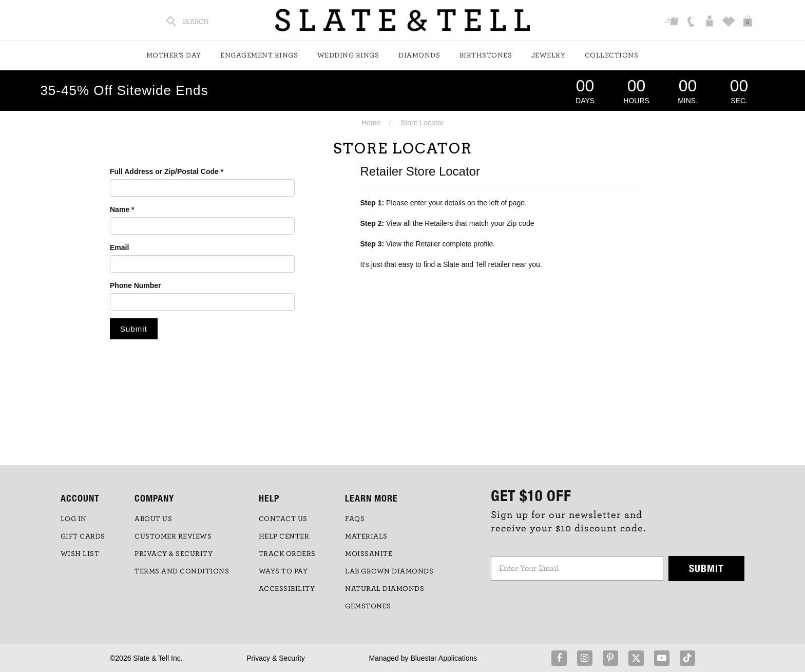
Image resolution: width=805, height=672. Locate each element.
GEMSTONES (368, 606)
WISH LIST (80, 554)
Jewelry (549, 55)
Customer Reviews (173, 536)
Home (371, 123)
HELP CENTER (284, 536)
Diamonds (419, 55)
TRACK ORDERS (287, 554)
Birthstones (486, 55)
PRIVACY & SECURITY (174, 554)
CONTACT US (283, 519)
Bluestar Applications (444, 658)
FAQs (355, 519)
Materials (366, 536)
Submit (706, 568)
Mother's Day (174, 55)
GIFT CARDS (83, 536)
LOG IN (74, 519)
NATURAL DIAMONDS (385, 589)
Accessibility (287, 589)
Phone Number (136, 285)
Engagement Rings (259, 55)
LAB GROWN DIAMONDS (389, 571)
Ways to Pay (283, 571)
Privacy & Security (276, 658)
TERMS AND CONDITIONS (182, 571)
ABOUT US (153, 519)
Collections (612, 55)
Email (119, 247)
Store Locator (422, 123)
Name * (122, 209)
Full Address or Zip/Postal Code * (167, 171)
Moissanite (369, 554)
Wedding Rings (348, 55)
